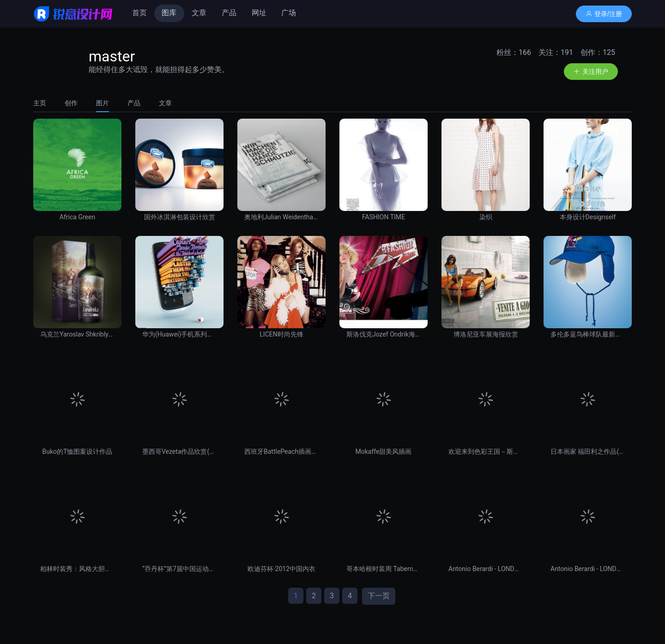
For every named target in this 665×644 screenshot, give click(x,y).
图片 (103, 103)
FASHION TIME (384, 217)
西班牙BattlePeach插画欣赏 (281, 451)
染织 (486, 217)
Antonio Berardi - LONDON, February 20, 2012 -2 (486, 569)
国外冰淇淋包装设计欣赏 (180, 217)
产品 (229, 13)
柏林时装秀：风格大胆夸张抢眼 (77, 569)
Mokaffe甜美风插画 (384, 451)
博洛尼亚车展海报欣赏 (486, 334)
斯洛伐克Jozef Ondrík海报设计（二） (384, 334)
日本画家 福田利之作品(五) (588, 451)
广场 (289, 13)
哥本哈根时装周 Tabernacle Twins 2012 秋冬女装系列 (384, 569)
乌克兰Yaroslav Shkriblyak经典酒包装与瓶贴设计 (77, 334)
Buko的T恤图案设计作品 (78, 451)
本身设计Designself (588, 217)
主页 (40, 103)
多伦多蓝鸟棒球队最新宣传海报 (588, 334)
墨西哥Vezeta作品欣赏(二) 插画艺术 (179, 451)
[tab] (44, 103)
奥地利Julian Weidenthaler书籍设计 (281, 217)
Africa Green (77, 217)
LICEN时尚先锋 (281, 334)
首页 (139, 13)
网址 (259, 13)
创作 (71, 103)
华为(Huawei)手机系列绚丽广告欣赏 (179, 334)
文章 (199, 13)
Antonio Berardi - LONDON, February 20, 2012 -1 (588, 569)
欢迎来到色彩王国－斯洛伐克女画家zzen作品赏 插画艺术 (486, 451)
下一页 (379, 596)
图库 (169, 13)
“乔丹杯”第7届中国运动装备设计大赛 (179, 569)
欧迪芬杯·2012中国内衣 (281, 569)
